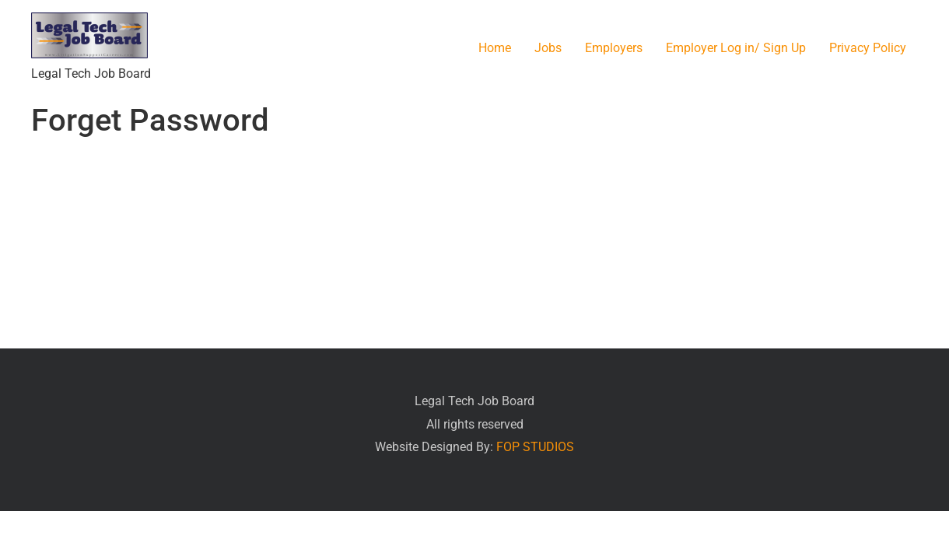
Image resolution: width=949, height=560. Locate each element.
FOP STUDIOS (535, 447)
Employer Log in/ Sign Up (736, 48)
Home (495, 48)
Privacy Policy (868, 48)
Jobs (548, 48)
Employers (614, 48)
